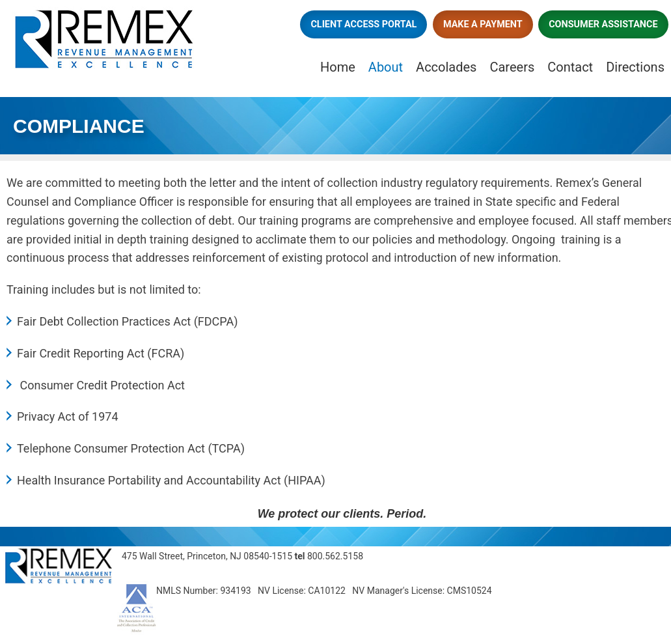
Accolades (446, 67)
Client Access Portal (363, 24)
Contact (570, 67)
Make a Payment (483, 24)
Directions (635, 67)
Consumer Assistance (603, 24)
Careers (512, 67)
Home (338, 67)
